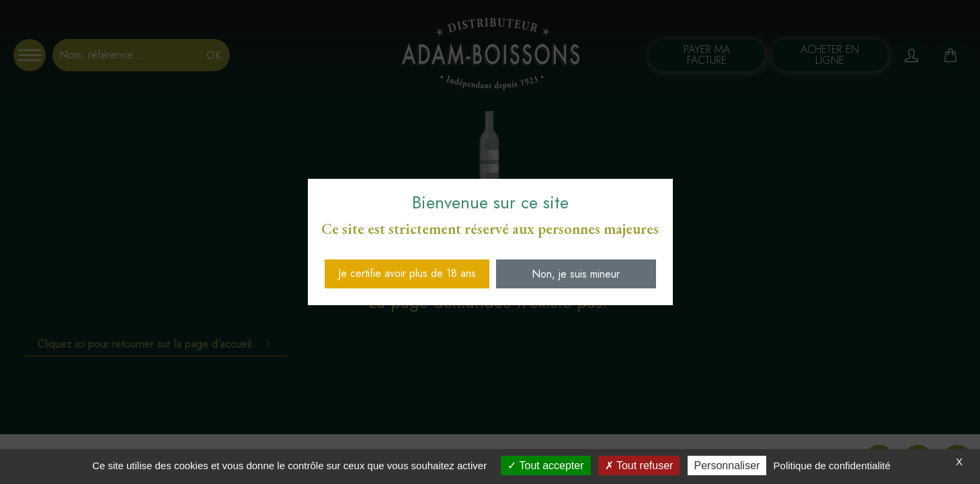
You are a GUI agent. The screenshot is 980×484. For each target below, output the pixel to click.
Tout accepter (545, 466)
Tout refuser (639, 466)
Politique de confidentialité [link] (832, 466)
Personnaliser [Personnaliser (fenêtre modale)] (727, 466)
